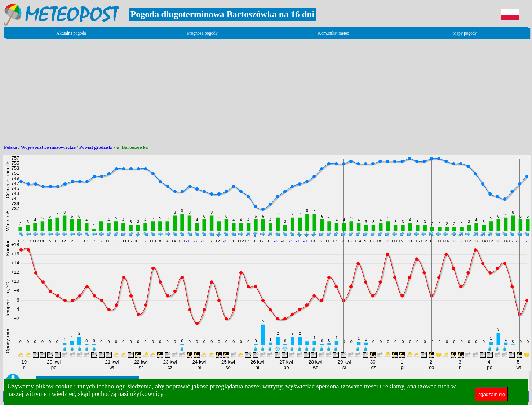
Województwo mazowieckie (48, 147)
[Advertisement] (134, 89)
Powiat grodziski (96, 147)
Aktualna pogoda (71, 33)
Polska (11, 147)
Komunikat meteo (333, 33)
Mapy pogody (465, 33)
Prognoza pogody (202, 33)
